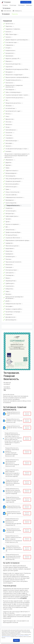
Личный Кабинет (26, 2)
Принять (16, 640)
